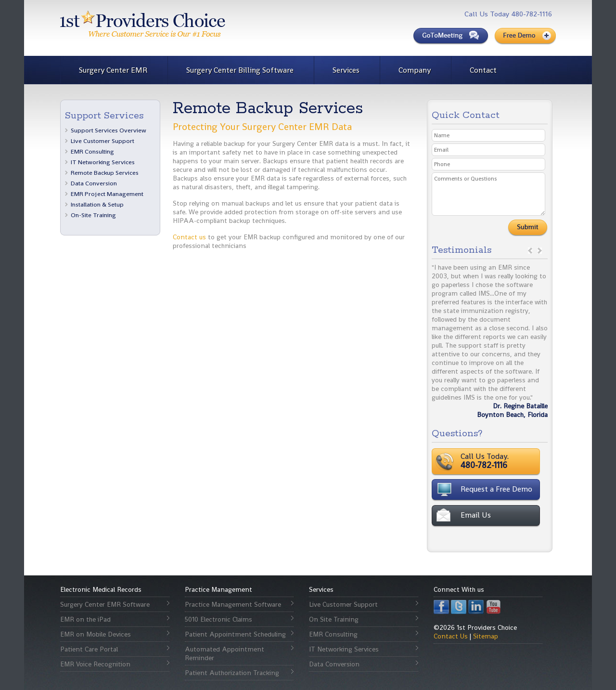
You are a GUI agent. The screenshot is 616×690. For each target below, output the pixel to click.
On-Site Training (93, 215)
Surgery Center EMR (113, 70)
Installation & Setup (97, 204)
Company (415, 70)
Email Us (476, 515)
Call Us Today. (515, 461)
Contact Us (451, 636)
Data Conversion (94, 183)
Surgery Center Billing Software (240, 70)
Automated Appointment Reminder (225, 653)
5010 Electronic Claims (218, 619)
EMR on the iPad (85, 619)
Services (346, 70)
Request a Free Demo (496, 489)
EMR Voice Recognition (95, 664)
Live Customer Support (103, 141)
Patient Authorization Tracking (232, 673)
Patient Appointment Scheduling (235, 634)
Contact (483, 70)
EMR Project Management (107, 194)
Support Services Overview (109, 130)
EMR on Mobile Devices (96, 634)
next (540, 251)
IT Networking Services (103, 162)
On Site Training (334, 619)
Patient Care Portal (89, 649)
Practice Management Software (233, 604)
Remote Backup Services (105, 173)
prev (530, 251)
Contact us (189, 237)
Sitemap (486, 636)
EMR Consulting (92, 151)
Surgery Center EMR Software (105, 604)
